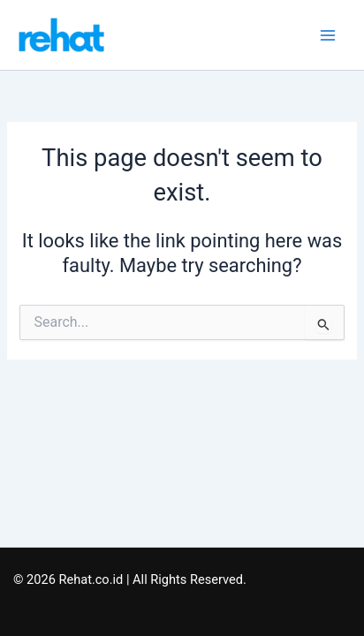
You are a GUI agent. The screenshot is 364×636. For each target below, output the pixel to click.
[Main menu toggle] (328, 35)
